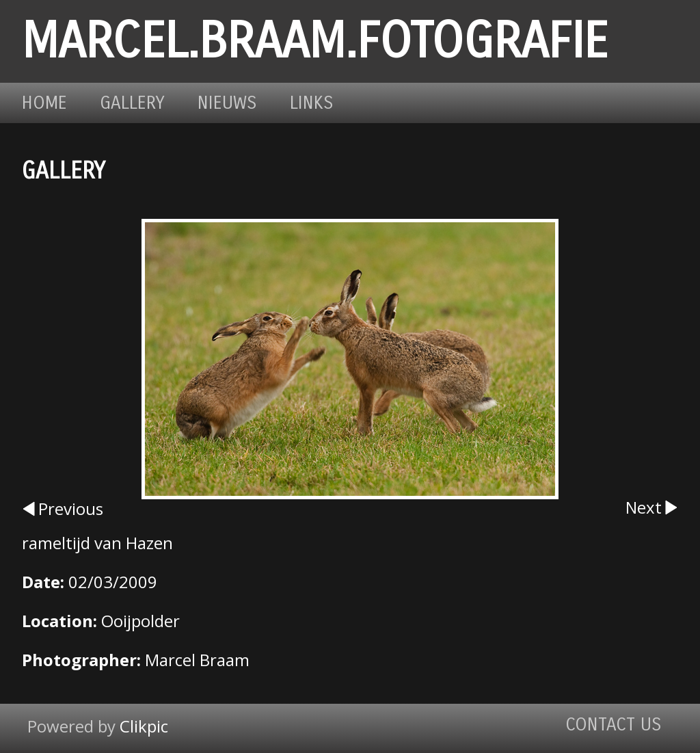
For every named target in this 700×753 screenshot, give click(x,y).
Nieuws (227, 103)
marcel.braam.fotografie (315, 41)
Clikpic (144, 726)
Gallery (132, 103)
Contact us (614, 725)
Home (44, 103)
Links (312, 103)
